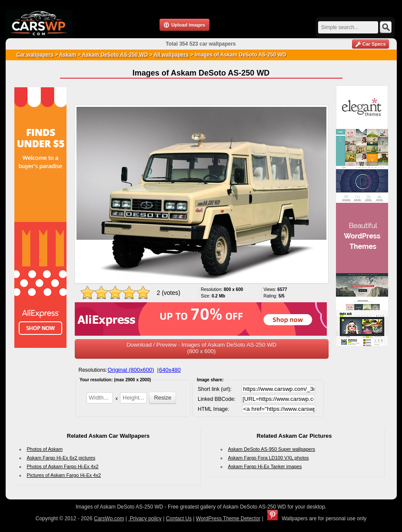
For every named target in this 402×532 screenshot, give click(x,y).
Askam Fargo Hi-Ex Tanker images (265, 466)
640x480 (170, 370)
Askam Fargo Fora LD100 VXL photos (269, 458)
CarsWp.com (109, 519)
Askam (68, 55)
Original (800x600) (131, 370)
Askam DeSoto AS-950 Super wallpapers (272, 449)
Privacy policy (145, 519)
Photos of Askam (45, 449)
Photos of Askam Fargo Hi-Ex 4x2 (63, 466)
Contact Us (179, 519)
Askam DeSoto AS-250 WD (114, 55)
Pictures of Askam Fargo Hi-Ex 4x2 (64, 475)
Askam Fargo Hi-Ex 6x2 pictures (61, 458)
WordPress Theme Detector (228, 519)
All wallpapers (171, 55)
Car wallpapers (35, 55)
